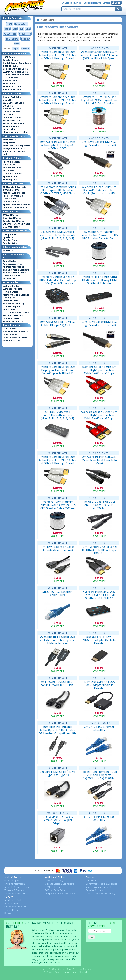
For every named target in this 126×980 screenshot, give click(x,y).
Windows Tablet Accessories (11, 277)
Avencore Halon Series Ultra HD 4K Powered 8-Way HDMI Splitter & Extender (99, 280)
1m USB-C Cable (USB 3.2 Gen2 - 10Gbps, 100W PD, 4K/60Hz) (99, 505)
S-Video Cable (10, 81)
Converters (25, 34)
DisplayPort (21, 24)
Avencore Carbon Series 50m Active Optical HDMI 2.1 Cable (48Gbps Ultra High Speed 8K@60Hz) (99, 57)
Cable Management (13, 306)
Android (25, 48)
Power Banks (10, 329)
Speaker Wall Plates (13, 221)
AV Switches (10, 34)
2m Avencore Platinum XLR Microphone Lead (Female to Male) (99, 460)
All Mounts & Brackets (14, 187)
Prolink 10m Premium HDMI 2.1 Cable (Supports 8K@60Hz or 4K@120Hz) (99, 775)
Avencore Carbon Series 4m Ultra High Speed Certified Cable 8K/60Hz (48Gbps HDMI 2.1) (99, 372)
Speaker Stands (11, 240)
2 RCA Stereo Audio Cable (16, 75)
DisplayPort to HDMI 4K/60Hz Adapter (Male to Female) (99, 640)
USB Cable (8, 100)
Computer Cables (12, 117)
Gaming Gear (10, 298)
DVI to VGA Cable (11, 112)
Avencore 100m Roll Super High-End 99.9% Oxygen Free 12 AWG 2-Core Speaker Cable (99, 102)
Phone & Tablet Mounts (15, 207)
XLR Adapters (10, 179)
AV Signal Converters (14, 148)
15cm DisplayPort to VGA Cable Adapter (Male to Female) (99, 685)
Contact (106, 3)
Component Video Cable (15, 69)
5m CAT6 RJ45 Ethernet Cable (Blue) (57, 593)
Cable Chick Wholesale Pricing (100, 894)
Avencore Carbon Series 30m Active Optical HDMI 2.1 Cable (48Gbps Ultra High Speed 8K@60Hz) (57, 102)
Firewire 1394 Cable (13, 123)
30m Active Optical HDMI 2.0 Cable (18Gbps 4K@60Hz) (57, 323)
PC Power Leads (11, 126)
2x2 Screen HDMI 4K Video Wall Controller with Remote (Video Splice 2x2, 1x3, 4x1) (57, 235)
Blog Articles (77, 3)
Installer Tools (10, 301)
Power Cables (10, 335)
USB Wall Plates (11, 227)
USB (15, 29)
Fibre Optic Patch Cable (15, 132)
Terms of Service (13, 910)
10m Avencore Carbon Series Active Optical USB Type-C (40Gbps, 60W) (57, 145)
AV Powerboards (11, 340)
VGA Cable (8, 115)
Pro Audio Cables (12, 162)
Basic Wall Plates (12, 218)
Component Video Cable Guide (60, 894)
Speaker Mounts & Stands (16, 205)
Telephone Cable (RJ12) (15, 304)
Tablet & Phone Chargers (16, 270)
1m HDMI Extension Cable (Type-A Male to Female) (57, 548)
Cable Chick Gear (12, 318)
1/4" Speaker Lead (13, 173)
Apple (16, 48)
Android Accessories (14, 267)
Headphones (9, 234)
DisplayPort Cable (12, 97)
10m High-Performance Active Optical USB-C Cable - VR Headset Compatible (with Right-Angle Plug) (57, 732)
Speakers (8, 237)
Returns (97, 3)
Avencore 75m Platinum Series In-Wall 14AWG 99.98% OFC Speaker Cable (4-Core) (99, 235)
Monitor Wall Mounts (14, 193)
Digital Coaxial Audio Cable (17, 63)
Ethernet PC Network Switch (14, 153)
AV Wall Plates (10, 215)
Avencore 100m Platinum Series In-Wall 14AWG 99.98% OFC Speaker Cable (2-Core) (57, 505)
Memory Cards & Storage (16, 295)
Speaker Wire (10, 243)
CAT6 (7, 29)
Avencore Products (13, 321)
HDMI (10, 24)
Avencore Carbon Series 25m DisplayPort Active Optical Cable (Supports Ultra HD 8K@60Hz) (57, 372)
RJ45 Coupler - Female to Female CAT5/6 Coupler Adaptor (57, 820)
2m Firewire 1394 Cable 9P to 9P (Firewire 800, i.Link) (57, 683)
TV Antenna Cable (12, 89)
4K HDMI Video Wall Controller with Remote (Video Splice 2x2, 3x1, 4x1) (57, 415)
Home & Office (11, 292)
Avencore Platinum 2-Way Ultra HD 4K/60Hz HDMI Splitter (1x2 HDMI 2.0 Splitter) (99, 597)
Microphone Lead (12, 168)
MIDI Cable (8, 171)
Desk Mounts (10, 199)
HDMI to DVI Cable (12, 109)
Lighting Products (12, 286)
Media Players (10, 309)
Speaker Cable (10, 60)
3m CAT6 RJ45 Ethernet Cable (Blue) (99, 818)
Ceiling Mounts (11, 202)
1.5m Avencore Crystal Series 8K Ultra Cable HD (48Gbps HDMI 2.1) (99, 550)
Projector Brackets (13, 196)
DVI (21, 29)
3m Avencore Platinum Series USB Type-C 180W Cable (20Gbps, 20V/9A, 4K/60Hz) (57, 190)
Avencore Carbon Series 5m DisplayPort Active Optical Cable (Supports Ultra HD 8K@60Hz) (99, 192)
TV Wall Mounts (11, 190)
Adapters (8, 251)
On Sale (65, 3)
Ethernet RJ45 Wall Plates (17, 224)
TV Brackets (12, 39)
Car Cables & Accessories (16, 312)
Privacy (8, 913)
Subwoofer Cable (12, 86)
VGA (28, 29)
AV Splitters (9, 143)
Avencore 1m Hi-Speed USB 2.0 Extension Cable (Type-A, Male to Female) (57, 640)
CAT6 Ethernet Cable (14, 103)
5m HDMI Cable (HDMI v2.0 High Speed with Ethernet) (99, 143)
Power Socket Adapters (15, 338)
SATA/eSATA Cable (12, 120)
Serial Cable (9, 129)
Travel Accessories (13, 315)
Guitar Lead (9, 165)
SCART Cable (10, 83)
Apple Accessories (12, 264)
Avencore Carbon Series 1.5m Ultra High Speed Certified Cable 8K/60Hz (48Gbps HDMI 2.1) (99, 417)
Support (88, 3)
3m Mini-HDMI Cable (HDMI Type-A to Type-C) (57, 773)
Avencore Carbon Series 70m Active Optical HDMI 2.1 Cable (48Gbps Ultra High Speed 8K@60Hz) (57, 57)
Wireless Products (13, 289)
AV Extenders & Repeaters (17, 146)
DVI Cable (8, 106)
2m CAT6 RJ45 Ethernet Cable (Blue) (99, 728)
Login (116, 3)
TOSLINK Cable (11, 66)
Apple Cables (10, 261)
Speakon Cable (11, 176)
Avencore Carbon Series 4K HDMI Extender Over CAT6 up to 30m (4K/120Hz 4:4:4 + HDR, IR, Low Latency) (57, 282)
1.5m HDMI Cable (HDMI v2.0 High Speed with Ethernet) (99, 323)
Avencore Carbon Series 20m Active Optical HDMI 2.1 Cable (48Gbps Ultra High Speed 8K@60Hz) (57, 462)
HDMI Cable (9, 57)
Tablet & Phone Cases (14, 273)
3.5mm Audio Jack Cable (15, 72)
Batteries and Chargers (15, 332)
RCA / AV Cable (10, 78)
